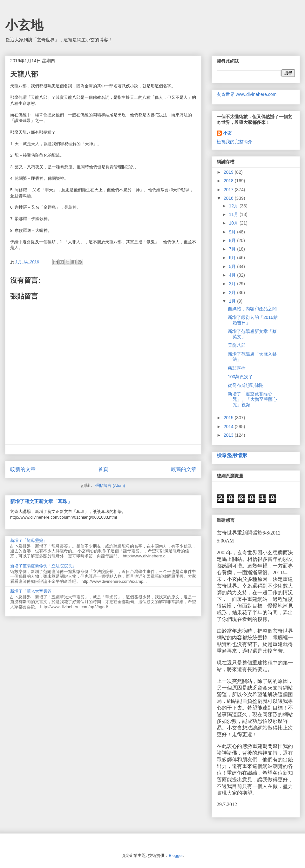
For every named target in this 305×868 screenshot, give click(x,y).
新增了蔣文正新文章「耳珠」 (41, 501)
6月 (233, 258)
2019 (229, 172)
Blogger (176, 855)
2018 (229, 181)
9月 (233, 232)
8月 (233, 240)
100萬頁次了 (240, 377)
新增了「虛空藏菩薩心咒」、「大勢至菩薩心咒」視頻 (252, 399)
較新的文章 (23, 469)
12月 (234, 206)
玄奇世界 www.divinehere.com (247, 94)
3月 (233, 284)
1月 (233, 301)
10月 (234, 223)
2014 (229, 427)
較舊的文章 (184, 469)
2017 (229, 190)
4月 (233, 275)
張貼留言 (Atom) (110, 485)
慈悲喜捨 (237, 368)
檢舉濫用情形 (232, 455)
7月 (233, 249)
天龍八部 (237, 345)
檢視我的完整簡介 (234, 142)
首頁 (103, 469)
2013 (229, 435)
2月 (233, 293)
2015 (229, 418)
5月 (233, 266)
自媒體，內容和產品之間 (252, 309)
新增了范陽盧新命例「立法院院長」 (43, 566)
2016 (229, 198)
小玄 (227, 133)
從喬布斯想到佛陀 (246, 385)
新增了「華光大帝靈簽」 (33, 591)
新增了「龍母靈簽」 (29, 540)
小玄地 (24, 25)
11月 (234, 214)
